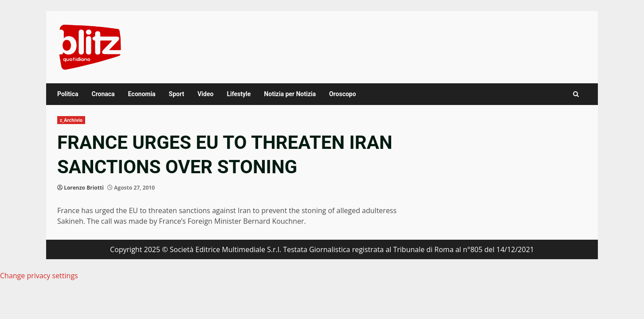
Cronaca (103, 94)
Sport (177, 94)
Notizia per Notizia (290, 94)
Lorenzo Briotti (84, 188)
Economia (142, 94)
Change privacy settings (39, 276)
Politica (68, 94)
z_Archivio (71, 120)
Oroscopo (343, 94)
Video (205, 94)
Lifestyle (239, 94)
